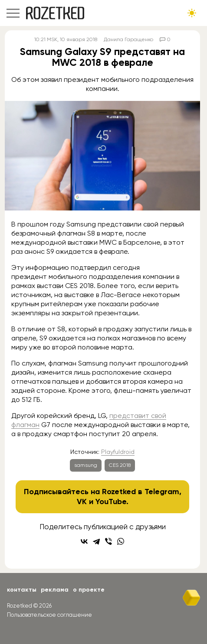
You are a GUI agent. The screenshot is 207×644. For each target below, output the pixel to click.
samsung (86, 465)
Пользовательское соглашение (49, 615)
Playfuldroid (118, 452)
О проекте (89, 590)
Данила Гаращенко (128, 39)
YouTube (111, 502)
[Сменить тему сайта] (192, 13)
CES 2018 (120, 465)
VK (82, 502)
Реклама (55, 590)
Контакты (22, 590)
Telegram (162, 492)
